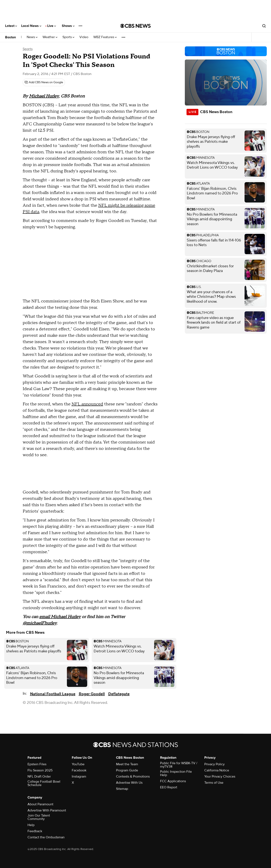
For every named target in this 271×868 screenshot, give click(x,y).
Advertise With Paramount (47, 810)
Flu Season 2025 (40, 770)
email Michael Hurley (60, 617)
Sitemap (122, 789)
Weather (50, 37)
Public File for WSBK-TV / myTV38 (179, 765)
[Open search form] (264, 26)
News (32, 37)
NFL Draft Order (39, 776)
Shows (68, 26)
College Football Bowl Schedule (44, 783)
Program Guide (127, 770)
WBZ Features (105, 37)
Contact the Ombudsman (46, 837)
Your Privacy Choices (220, 776)
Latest (11, 26)
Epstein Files (37, 764)
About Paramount (40, 804)
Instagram (79, 776)
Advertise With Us (129, 783)
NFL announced (87, 404)
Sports (68, 37)
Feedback (35, 831)
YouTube (78, 764)
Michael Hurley (44, 96)
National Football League (53, 694)
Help (31, 825)
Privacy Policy (214, 764)
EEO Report (169, 787)
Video (84, 37)
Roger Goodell (92, 694)
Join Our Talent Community (39, 817)
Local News (31, 26)
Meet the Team (127, 764)
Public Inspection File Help (176, 773)
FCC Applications (173, 781)
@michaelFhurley (40, 623)
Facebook (79, 770)
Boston (10, 37)
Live (52, 26)
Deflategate (119, 694)
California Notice (217, 770)
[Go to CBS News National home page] (135, 26)
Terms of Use (214, 783)
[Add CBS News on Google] (44, 82)
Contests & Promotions (133, 776)
